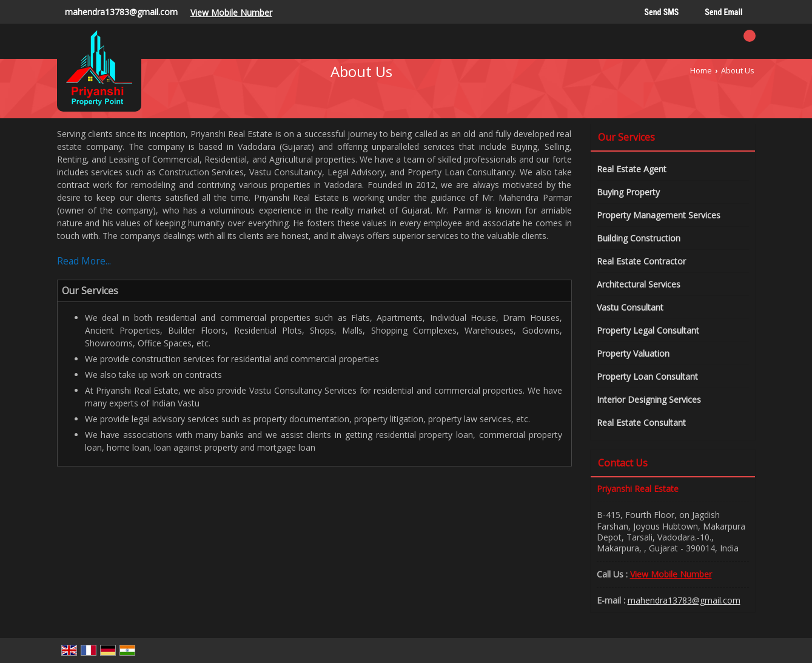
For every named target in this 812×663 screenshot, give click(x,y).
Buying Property (628, 192)
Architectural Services (639, 284)
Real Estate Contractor (641, 261)
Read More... (84, 261)
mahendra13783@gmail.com (121, 12)
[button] (231, 12)
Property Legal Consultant (648, 330)
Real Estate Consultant (641, 422)
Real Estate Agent (632, 169)
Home (701, 71)
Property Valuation (633, 353)
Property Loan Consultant (647, 376)
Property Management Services (659, 215)
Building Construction (639, 238)
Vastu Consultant (630, 307)
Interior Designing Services (649, 399)
